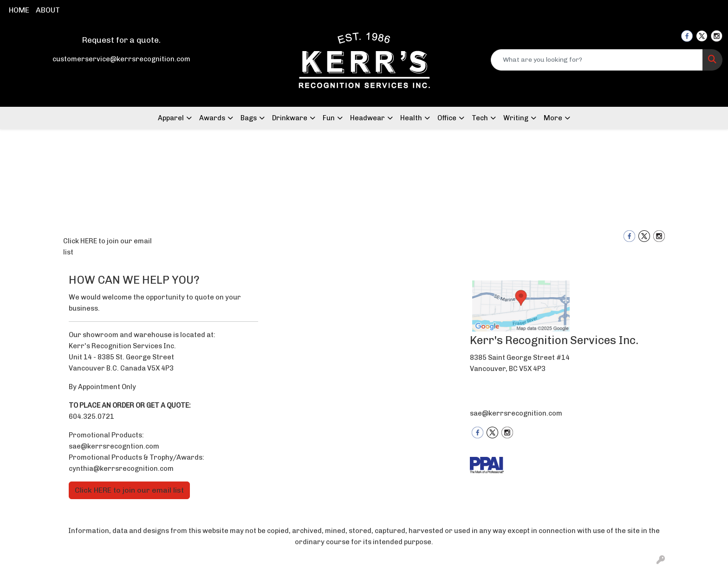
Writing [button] (516, 118)
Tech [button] (480, 118)
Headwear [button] (367, 118)
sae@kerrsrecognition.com (516, 413)
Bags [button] (249, 118)
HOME (19, 10)
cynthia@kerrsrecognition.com (121, 468)
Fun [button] (329, 118)
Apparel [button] (171, 118)
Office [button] (447, 118)
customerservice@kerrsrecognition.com (121, 59)
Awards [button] (212, 118)
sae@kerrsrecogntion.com (114, 446)
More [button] (553, 118)
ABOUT (48, 10)
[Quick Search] (597, 60)
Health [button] (411, 118)
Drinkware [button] (290, 118)
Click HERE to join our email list (107, 247)
